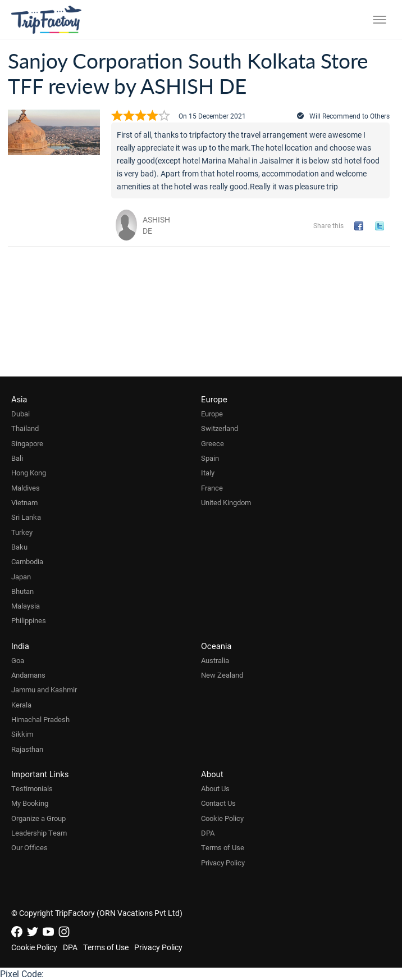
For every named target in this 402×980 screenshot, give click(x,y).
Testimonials (32, 788)
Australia (215, 660)
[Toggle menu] (380, 20)
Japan (21, 577)
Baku (19, 547)
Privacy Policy (223, 863)
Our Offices (29, 847)
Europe (212, 414)
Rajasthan (27, 749)
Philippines (29, 620)
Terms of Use (223, 847)
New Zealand (222, 675)
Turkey (22, 532)
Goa (18, 660)
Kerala (21, 705)
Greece (213, 443)
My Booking (30, 803)
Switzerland (220, 428)
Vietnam (24, 502)
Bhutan (22, 591)
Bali (17, 458)
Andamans (28, 675)
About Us (215, 788)
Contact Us (218, 803)
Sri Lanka (26, 517)
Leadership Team (39, 833)
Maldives (26, 488)
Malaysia (26, 606)
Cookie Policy (222, 818)
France (212, 488)
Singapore (27, 443)
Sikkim (22, 734)
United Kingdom (226, 502)
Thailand (25, 428)
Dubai (20, 414)
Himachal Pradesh (40, 719)
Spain (210, 458)
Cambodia (27, 561)
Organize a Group (38, 818)
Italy (208, 473)
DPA (208, 833)
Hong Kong (29, 473)
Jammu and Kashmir (44, 689)
